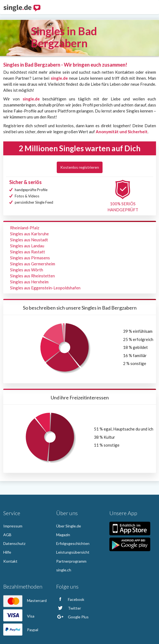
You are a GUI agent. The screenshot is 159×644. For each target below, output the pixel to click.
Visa (19, 616)
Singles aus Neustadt (29, 240)
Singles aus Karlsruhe (29, 234)
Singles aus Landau (27, 246)
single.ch (64, 570)
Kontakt (10, 561)
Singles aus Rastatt (28, 252)
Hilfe (7, 552)
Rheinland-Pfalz (25, 228)
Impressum (13, 526)
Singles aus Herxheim (29, 282)
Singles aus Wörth (27, 270)
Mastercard (25, 600)
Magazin (63, 535)
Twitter (69, 608)
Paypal (21, 630)
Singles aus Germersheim (33, 264)
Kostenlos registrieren (80, 167)
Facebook (70, 599)
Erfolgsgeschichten (73, 543)
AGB (7, 535)
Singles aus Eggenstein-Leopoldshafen (45, 288)
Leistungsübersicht (73, 552)
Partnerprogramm (71, 561)
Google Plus (72, 617)
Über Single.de (69, 526)
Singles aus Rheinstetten (32, 276)
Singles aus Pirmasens (30, 258)
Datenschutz (14, 543)
